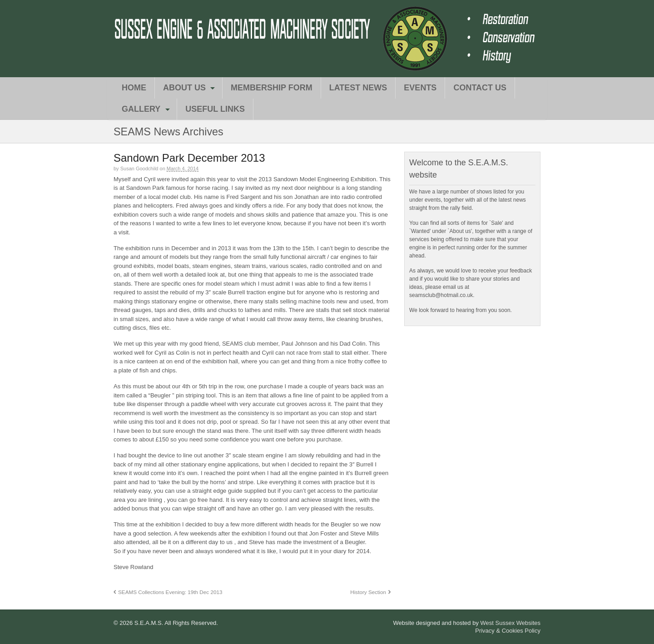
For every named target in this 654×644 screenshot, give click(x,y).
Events (420, 88)
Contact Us (480, 88)
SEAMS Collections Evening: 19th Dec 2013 (170, 592)
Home (134, 88)
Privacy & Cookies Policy (508, 631)
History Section (368, 592)
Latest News (358, 88)
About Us (184, 88)
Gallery (141, 109)
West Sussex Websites (510, 623)
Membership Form (272, 88)
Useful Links (215, 109)
